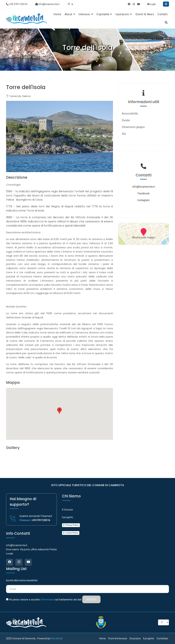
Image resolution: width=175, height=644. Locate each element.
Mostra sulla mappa (143, 237)
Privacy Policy (72, 525)
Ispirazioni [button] (124, 14)
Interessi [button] (86, 14)
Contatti (163, 14)
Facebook (144, 193)
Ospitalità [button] (104, 14)
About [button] (70, 14)
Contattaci (162, 638)
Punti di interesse (118, 638)
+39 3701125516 (17, 4)
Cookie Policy (72, 533)
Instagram (143, 200)
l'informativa (47, 600)
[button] (59, 411)
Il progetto (68, 517)
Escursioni (135, 638)
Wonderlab (57, 638)
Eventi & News (145, 14)
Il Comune (67, 510)
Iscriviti (91, 600)
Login (152, 4)
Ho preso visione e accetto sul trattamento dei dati (45, 600)
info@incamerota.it (47, 4)
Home (57, 14)
